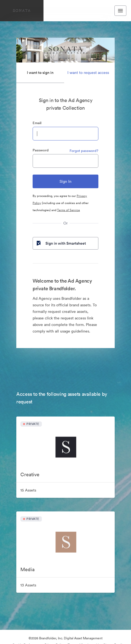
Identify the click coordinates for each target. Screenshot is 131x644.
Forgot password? (84, 151)
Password (41, 150)
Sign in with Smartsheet (61, 243)
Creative (30, 474)
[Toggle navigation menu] (120, 11)
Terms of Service (68, 210)
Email (37, 123)
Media (27, 569)
